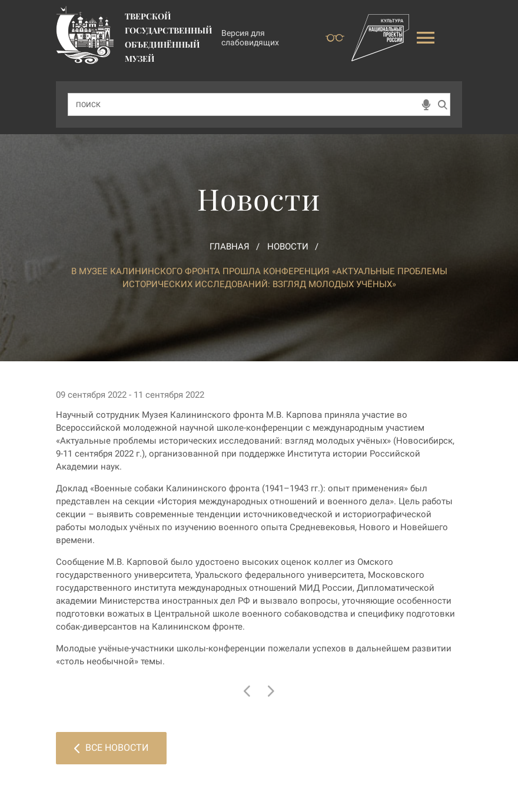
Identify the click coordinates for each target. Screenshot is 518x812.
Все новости (111, 748)
